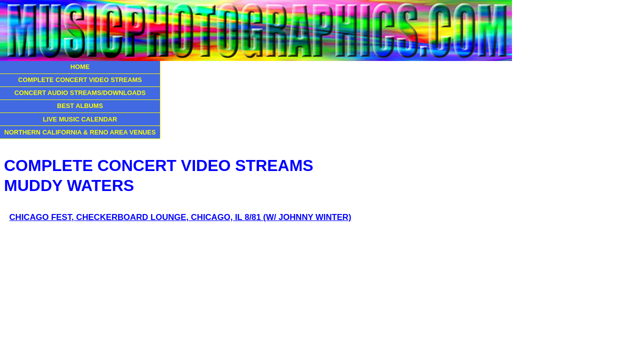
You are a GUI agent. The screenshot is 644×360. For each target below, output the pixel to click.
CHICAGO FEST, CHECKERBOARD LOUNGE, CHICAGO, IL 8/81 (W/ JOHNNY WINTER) (180, 217)
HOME (80, 67)
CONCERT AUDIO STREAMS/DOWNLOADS (80, 93)
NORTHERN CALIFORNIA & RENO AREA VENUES (80, 132)
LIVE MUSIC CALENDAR (80, 119)
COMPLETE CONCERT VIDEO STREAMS (80, 80)
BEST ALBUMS (80, 106)
